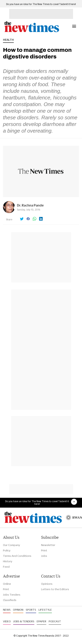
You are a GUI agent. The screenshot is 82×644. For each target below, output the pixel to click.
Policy (7, 550)
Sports (31, 610)
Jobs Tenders (12, 595)
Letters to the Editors (55, 589)
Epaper (41, 621)
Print (44, 550)
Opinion (18, 610)
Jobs (44, 556)
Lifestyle (45, 610)
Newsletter (48, 545)
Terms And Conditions (17, 556)
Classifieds (10, 600)
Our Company (11, 545)
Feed (6, 567)
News (7, 610)
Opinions (47, 584)
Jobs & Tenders (24, 621)
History (8, 561)
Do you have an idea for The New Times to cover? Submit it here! (41, 4)
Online (7, 584)
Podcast (55, 621)
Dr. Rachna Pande (30, 205)
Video (7, 621)
